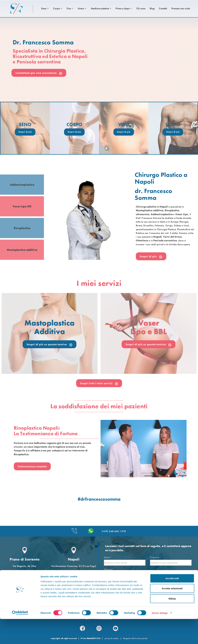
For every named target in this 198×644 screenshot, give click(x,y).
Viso (70, 8)
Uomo (82, 8)
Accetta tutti (172, 603)
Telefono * (109, 570)
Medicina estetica (101, 8)
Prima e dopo (124, 8)
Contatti (163, 8)
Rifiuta (172, 624)
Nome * (108, 557)
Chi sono (141, 8)
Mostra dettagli (160, 638)
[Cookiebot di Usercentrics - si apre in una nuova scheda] (20, 638)
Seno (45, 8)
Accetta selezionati (172, 614)
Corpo (58, 8)
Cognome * (155, 557)
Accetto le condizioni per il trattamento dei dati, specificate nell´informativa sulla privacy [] (147, 584)
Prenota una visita (181, 8)
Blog (152, 8)
